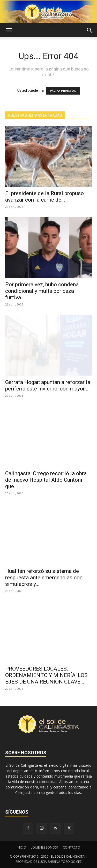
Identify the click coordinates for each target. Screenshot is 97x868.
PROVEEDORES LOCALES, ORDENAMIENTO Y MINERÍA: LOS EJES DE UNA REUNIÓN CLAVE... (46, 675)
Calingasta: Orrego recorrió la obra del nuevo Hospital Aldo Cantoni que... (46, 480)
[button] (9, 30)
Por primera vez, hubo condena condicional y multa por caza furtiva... (42, 291)
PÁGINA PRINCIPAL (63, 91)
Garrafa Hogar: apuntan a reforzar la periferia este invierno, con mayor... (48, 385)
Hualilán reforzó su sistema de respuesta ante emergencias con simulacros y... (44, 578)
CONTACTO (72, 847)
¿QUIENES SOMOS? (44, 847)
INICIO (21, 847)
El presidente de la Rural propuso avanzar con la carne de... (44, 197)
